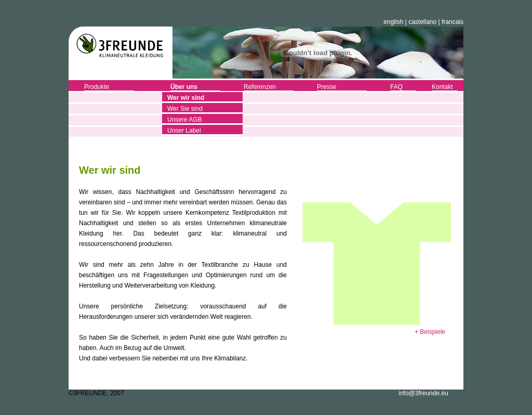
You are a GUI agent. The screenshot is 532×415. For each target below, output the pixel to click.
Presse (327, 87)
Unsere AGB (185, 120)
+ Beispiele (430, 332)
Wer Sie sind (185, 109)
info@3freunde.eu (423, 393)
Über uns (184, 87)
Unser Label (184, 131)
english (393, 22)
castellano (422, 22)
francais (453, 22)
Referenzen (260, 87)
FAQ (396, 87)
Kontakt (442, 87)
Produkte (97, 87)
